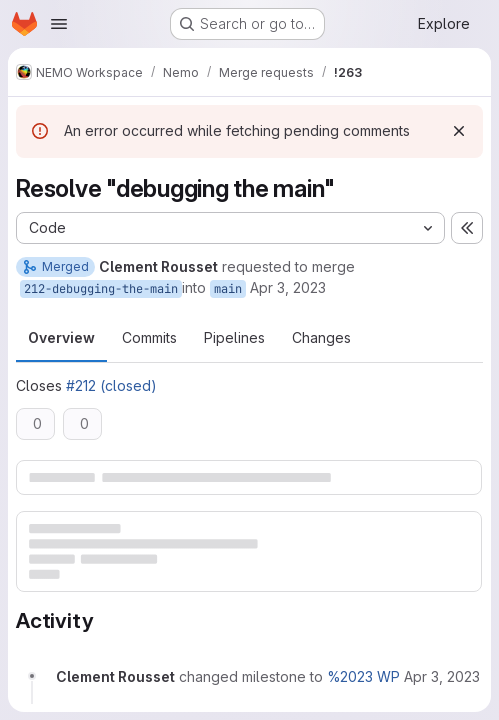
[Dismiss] (459, 131)
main (228, 289)
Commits (149, 337)
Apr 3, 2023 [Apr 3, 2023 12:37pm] (288, 287)
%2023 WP (363, 676)
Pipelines (234, 337)
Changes (321, 337)
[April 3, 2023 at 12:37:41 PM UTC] (442, 676)
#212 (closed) (111, 385)
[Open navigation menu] (59, 24)
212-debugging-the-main (101, 289)
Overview (61, 337)
